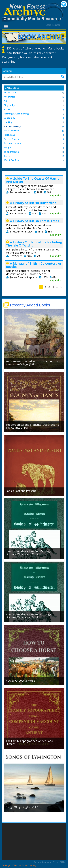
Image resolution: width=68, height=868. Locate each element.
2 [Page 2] (45, 287)
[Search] (29, 77)
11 (63, 152)
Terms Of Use (60, 862)
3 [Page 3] (49, 287)
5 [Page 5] (57, 287)
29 (63, 131)
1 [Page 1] (41, 287)
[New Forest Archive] (34, 12)
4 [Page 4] (53, 287)
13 (63, 156)
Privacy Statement (43, 862)
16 (63, 97)
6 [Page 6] (61, 287)
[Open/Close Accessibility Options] (64, 4)
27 (63, 126)
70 (63, 93)
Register (56, 25)
